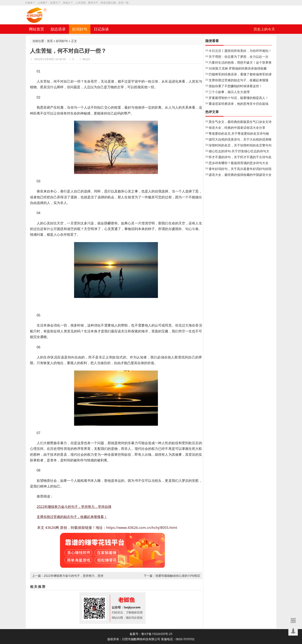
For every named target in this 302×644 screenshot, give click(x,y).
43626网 (52, 527)
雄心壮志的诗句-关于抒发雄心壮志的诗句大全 (239, 151)
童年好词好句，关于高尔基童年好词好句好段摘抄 (240, 169)
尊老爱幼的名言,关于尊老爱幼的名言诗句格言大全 (239, 134)
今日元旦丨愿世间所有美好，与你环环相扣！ (240, 51)
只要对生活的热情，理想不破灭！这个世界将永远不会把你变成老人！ (240, 63)
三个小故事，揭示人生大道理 (229, 92)
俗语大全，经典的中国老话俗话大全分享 (237, 128)
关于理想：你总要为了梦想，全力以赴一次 (239, 57)
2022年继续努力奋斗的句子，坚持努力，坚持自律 (74, 507)
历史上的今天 (264, 29)
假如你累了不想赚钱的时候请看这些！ (235, 86)
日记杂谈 (101, 29)
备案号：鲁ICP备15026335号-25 (151, 634)
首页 (50, 41)
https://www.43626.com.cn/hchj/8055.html (142, 527)
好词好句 (80, 29)
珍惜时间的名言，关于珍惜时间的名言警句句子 (240, 146)
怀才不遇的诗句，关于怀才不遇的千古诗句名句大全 (240, 157)
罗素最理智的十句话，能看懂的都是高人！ (239, 98)
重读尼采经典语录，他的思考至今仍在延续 (239, 104)
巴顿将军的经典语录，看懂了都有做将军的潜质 (240, 75)
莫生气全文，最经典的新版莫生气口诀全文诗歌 (240, 122)
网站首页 (36, 29)
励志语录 (58, 29)
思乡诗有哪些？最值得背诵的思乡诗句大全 (239, 163)
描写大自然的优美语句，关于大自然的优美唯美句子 (240, 140)
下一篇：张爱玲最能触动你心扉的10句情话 (172, 576)
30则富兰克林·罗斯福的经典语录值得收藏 (238, 68)
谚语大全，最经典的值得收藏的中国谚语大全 (240, 175)
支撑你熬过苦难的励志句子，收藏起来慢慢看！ (72, 517)
